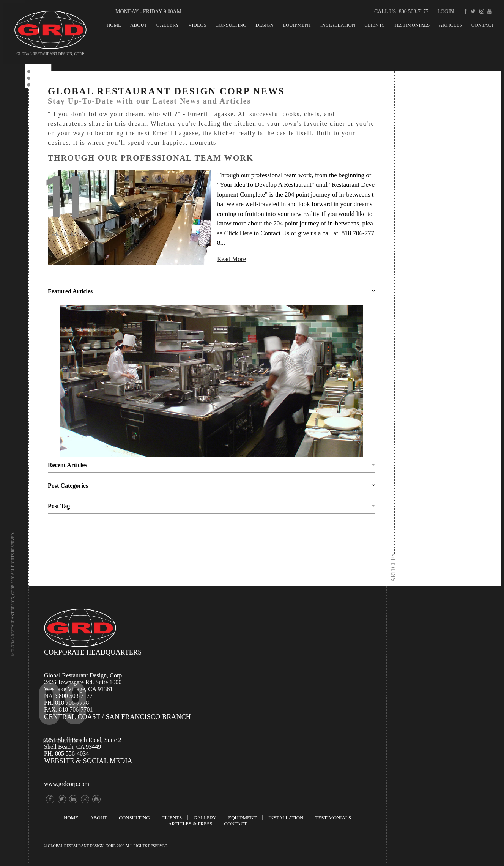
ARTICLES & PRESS (190, 824)
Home (114, 25)
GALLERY (168, 25)
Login (446, 12)
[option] (211, 381)
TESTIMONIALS (412, 25)
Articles (450, 25)
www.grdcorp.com (67, 784)
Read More (232, 259)
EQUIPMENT (297, 25)
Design (265, 25)
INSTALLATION (338, 25)
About (139, 25)
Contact (483, 25)
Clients (374, 25)
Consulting (231, 25)
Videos (197, 25)
